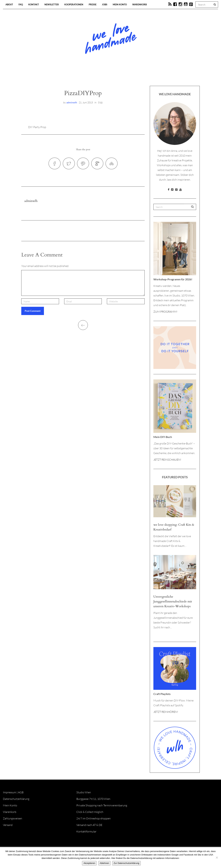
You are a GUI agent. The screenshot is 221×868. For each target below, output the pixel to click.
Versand (8, 825)
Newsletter (52, 4)
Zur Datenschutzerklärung (126, 863)
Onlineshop (140, 76)
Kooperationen (74, 4)
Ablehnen (104, 863)
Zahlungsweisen (13, 818)
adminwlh (72, 102)
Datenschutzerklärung (16, 799)
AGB (21, 792)
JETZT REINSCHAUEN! (167, 460)
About (9, 4)
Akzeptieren (89, 863)
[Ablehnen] (217, 858)
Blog (75, 76)
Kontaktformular (86, 831)
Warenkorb (139, 4)
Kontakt (34, 4)
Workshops (104, 76)
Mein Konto (120, 4)
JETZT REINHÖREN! (166, 712)
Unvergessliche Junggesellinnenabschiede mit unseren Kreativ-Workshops (173, 601)
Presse (93, 4)
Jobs (105, 4)
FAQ (21, 4)
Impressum (10, 792)
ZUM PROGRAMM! (165, 312)
